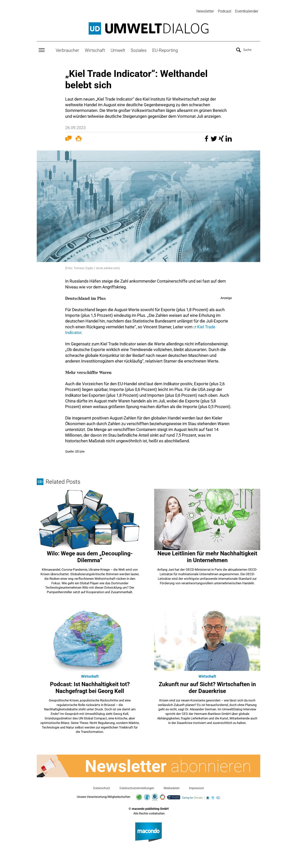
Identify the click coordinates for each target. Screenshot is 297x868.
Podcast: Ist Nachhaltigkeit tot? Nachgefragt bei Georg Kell (90, 686)
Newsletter (205, 11)
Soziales (139, 49)
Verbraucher (67, 49)
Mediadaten (172, 786)
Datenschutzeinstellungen (137, 786)
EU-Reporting (165, 49)
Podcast (225, 11)
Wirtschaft (95, 49)
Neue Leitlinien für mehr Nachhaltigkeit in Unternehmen (207, 555)
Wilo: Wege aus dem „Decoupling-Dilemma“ (90, 555)
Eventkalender (247, 11)
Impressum (197, 786)
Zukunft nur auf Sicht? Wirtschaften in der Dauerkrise (207, 686)
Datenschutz (102, 786)
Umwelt (118, 49)
